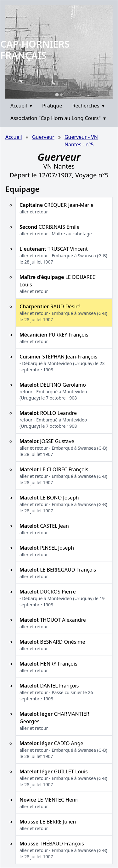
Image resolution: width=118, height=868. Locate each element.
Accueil (21, 106)
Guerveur (43, 137)
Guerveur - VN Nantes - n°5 (81, 141)
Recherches (88, 106)
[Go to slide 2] (61, 95)
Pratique (52, 106)
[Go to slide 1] (57, 94)
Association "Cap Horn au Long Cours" (58, 118)
